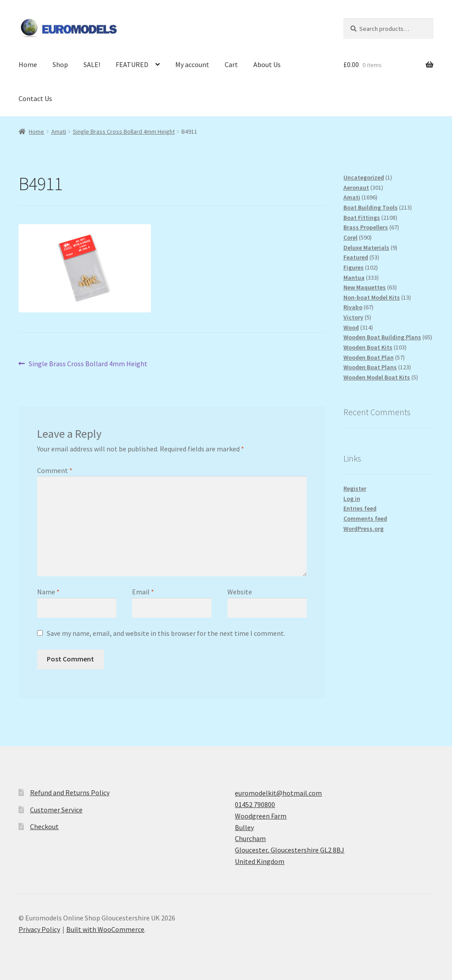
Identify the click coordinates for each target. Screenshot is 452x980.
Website (240, 592)
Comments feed (365, 518)
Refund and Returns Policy (70, 792)
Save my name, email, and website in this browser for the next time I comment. (166, 633)
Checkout (44, 826)
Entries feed (360, 508)
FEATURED (132, 64)
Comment (55, 470)
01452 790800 (255, 804)
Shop (60, 64)
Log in (352, 499)
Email (143, 592)
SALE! (92, 64)
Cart (231, 64)
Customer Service (56, 810)
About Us (267, 64)
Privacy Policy (39, 929)
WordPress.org (363, 529)
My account (192, 64)
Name (48, 592)
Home (28, 64)
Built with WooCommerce (105, 929)
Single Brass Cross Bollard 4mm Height (124, 131)
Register (355, 488)
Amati (59, 131)
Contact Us (35, 98)
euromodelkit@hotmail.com (278, 793)
